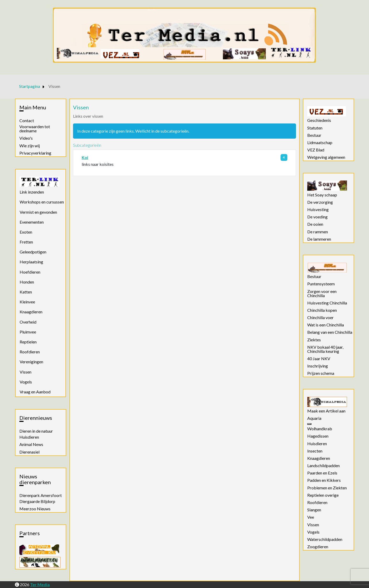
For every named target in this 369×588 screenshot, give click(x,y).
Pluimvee (28, 332)
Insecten (315, 451)
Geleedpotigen (33, 252)
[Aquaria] (309, 424)
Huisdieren (29, 437)
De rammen (318, 232)
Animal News (31, 444)
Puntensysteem (321, 284)
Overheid (28, 322)
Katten (26, 292)
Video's (26, 138)
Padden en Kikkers (324, 480)
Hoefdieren (30, 272)
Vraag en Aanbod (35, 392)
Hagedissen (318, 436)
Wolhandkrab (320, 429)
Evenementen (32, 222)
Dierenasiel (29, 452)
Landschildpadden (323, 466)
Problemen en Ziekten (327, 488)
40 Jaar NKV (319, 359)
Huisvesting (318, 210)
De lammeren (319, 239)
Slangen (314, 510)
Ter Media (40, 584)
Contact (27, 121)
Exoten (26, 232)
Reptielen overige (323, 495)
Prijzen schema (321, 373)
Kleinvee (27, 302)
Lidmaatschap (320, 143)
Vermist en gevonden (38, 212)
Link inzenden (32, 192)
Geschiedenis (319, 120)
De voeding (317, 217)
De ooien (315, 224)
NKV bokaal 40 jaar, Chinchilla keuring (325, 349)
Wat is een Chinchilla (326, 325)
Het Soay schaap (322, 195)
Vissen (26, 372)
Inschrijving (318, 366)
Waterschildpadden (325, 539)
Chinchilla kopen (322, 310)
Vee (311, 517)
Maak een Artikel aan (326, 411)
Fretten (26, 242)
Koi (85, 157)
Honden (27, 282)
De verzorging (320, 202)
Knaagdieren (31, 312)
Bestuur (314, 135)
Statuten (315, 128)
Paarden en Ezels (322, 473)
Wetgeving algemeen (326, 157)
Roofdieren (30, 352)
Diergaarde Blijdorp (37, 501)
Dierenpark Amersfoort (41, 495)
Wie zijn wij (30, 146)
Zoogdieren (318, 547)
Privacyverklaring (35, 153)
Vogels (26, 382)
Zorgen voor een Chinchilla (322, 293)
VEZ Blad (316, 150)
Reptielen (28, 342)
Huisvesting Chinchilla (327, 303)
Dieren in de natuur (36, 431)
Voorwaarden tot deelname (35, 129)
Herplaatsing (31, 262)
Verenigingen (31, 362)
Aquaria (314, 418)
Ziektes (314, 340)
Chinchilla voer (320, 318)
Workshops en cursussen (42, 202)
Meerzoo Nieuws (35, 509)
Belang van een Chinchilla (330, 332)
